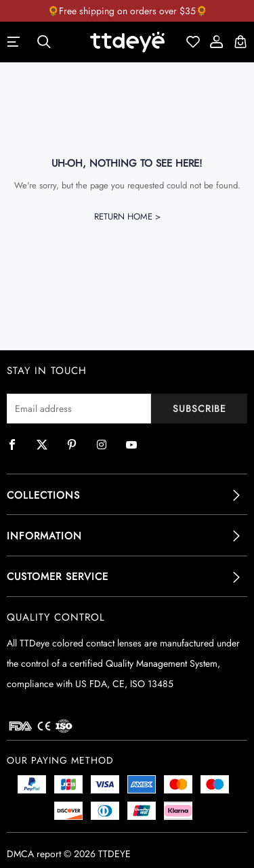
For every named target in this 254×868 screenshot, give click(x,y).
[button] (127, 495)
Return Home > (127, 216)
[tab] (127, 495)
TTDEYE (114, 854)
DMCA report (34, 854)
